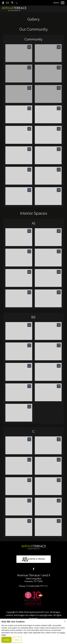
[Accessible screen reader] (3, 3)
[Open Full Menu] (58, 3)
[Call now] (17, 3)
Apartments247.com (39, 612)
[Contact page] (7, 3)
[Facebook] (34, 569)
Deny (17, 640)
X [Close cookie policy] (65, 621)
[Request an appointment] (12, 3)
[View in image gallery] (29, 47)
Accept (6, 640)
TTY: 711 (34, 586)
